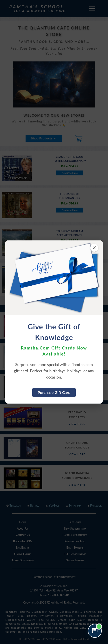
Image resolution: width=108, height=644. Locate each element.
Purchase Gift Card (54, 393)
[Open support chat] (95, 631)
